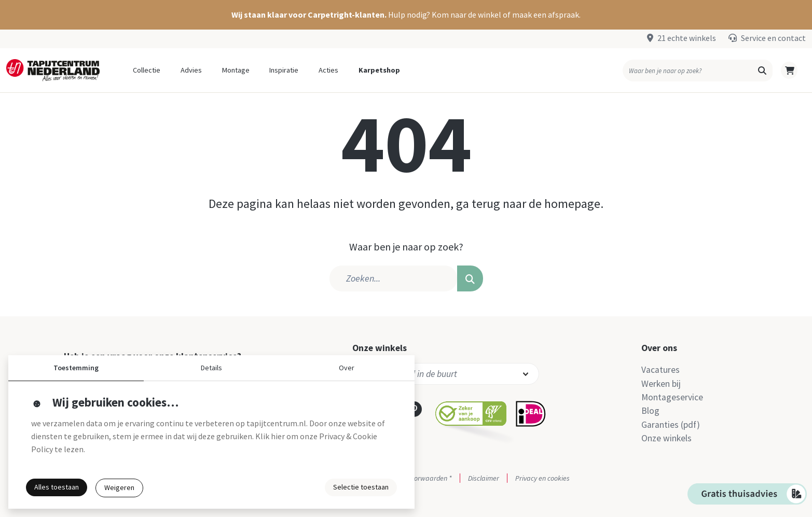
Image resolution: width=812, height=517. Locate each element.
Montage (236, 70)
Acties (328, 70)
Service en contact (773, 38)
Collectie (147, 70)
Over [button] (347, 368)
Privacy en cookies (542, 478)
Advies (191, 70)
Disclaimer (484, 478)
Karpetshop (379, 70)
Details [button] (211, 368)
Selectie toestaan (361, 487)
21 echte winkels (687, 38)
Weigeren (119, 487)
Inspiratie (284, 70)
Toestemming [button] (76, 368)
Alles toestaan (57, 487)
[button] (406, 15)
